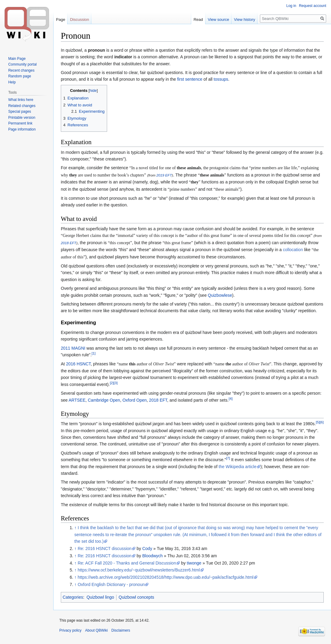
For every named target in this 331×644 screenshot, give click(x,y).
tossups (221, 79)
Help (12, 82)
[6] (322, 422)
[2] (112, 383)
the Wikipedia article (237, 467)
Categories (73, 597)
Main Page (17, 59)
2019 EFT (164, 175)
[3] (116, 383)
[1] (94, 353)
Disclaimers (121, 630)
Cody (147, 549)
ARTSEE (77, 400)
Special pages (20, 112)
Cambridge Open (104, 400)
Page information (22, 129)
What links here (21, 100)
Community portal (22, 64)
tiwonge (194, 563)
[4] (231, 398)
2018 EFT (69, 243)
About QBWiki (96, 630)
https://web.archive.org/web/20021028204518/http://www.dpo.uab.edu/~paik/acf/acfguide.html (166, 577)
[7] (228, 458)
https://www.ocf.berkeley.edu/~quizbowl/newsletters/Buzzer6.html (139, 570)
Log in (291, 6)
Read (198, 19)
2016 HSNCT (78, 364)
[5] (318, 422)
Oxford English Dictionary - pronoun (111, 584)
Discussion (79, 19)
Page (61, 19)
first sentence (190, 79)
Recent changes (21, 70)
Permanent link (20, 123)
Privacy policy (70, 630)
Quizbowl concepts (136, 597)
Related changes (22, 106)
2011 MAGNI (73, 348)
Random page (20, 76)
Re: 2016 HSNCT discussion (105, 549)
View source (219, 19)
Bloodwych (152, 556)
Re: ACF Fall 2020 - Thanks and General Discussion (127, 563)
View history (244, 19)
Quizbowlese (220, 295)
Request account (313, 6)
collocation (293, 250)
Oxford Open (135, 400)
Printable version (22, 118)
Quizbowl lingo (100, 597)
